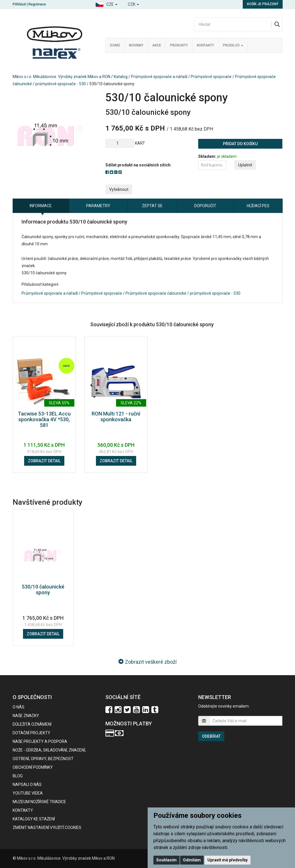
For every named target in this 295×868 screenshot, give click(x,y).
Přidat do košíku (240, 144)
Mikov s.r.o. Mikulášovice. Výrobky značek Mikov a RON (61, 77)
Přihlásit (19, 4)
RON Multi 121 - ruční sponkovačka (116, 416)
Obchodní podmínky (33, 767)
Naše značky (26, 716)
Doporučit (205, 206)
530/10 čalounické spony (43, 590)
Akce (157, 45)
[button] (106, 4)
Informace (41, 206)
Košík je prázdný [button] (263, 4)
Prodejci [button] (233, 45)
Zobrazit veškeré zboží (147, 662)
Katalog (121, 77)
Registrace (37, 4)
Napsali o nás (27, 784)
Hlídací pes (258, 206)
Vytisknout (119, 189)
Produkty (179, 45)
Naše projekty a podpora (40, 741)
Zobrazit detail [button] (44, 461)
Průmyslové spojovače (211, 77)
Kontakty (205, 45)
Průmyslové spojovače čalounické (156, 293)
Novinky (136, 45)
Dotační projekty (31, 733)
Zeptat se (152, 206)
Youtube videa (28, 793)
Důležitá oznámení (32, 724)
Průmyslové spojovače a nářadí (159, 77)
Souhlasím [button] (166, 860)
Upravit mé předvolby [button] (227, 860)
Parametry (98, 206)
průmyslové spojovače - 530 (61, 84)
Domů (115, 45)
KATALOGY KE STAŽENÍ (34, 819)
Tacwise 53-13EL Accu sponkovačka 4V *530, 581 (44, 419)
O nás (19, 707)
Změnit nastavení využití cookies (47, 828)
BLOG (18, 776)
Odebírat (211, 736)
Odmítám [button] (192, 860)
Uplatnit (245, 165)
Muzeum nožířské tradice (39, 802)
